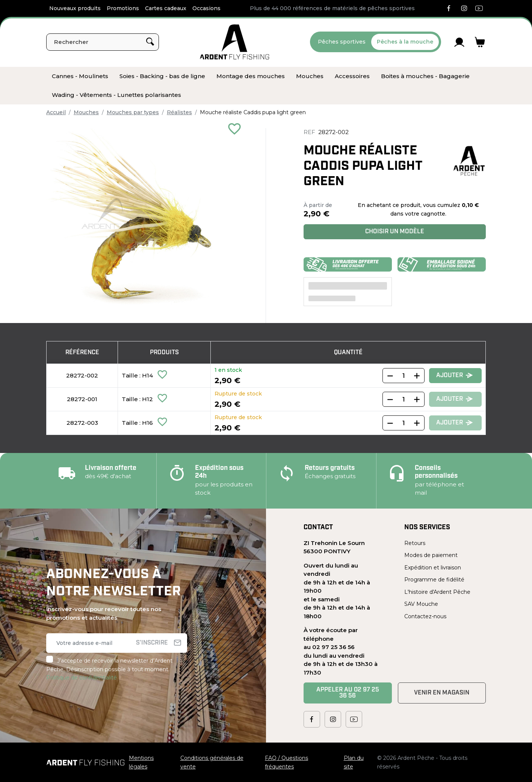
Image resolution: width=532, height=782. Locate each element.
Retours (415, 543)
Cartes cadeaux (166, 8)
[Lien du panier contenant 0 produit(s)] (480, 42)
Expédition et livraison (433, 568)
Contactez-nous (425, 616)
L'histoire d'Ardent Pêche (437, 592)
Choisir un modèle (395, 232)
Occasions (206, 8)
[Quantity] (404, 376)
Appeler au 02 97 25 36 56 (348, 693)
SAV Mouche (421, 604)
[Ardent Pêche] (235, 42)
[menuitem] (80, 76)
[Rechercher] (103, 42)
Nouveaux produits (75, 8)
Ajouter (455, 376)
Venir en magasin (442, 693)
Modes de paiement (431, 555)
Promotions (123, 8)
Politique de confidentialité (82, 678)
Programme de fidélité (434, 580)
